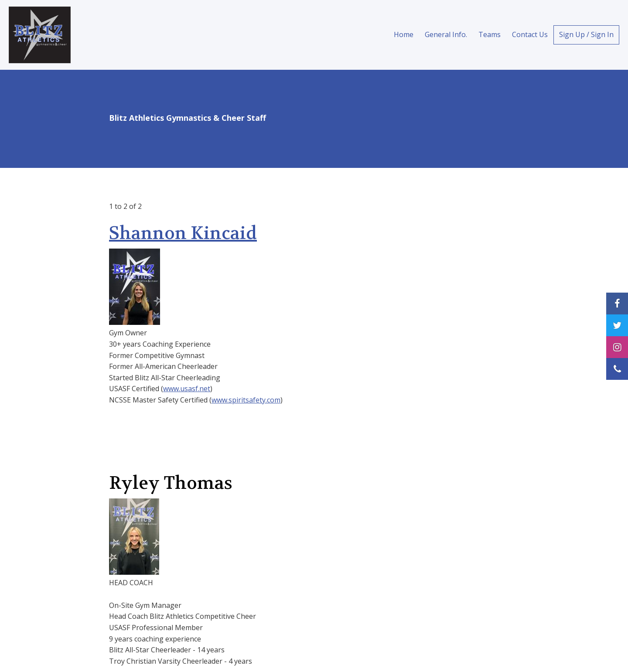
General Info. (446, 34)
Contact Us (530, 34)
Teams (490, 34)
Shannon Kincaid (183, 233)
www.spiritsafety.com (246, 400)
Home (404, 34)
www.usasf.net (187, 389)
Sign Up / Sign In (586, 34)
